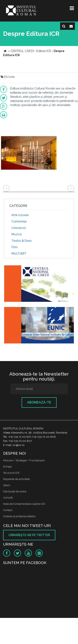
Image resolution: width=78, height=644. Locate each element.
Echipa (7, 467)
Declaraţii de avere (15, 491)
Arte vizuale (20, 215)
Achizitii (8, 498)
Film (14, 247)
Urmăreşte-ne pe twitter (29, 535)
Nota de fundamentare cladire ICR (24, 504)
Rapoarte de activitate (16, 479)
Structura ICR (11, 473)
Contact (8, 510)
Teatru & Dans (22, 241)
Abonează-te (39, 402)
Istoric (7, 485)
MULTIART (19, 254)
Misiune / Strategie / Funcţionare (24, 460)
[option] (29, 152)
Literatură (19, 228)
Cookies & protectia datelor (19, 516)
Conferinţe (19, 221)
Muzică (17, 234)
